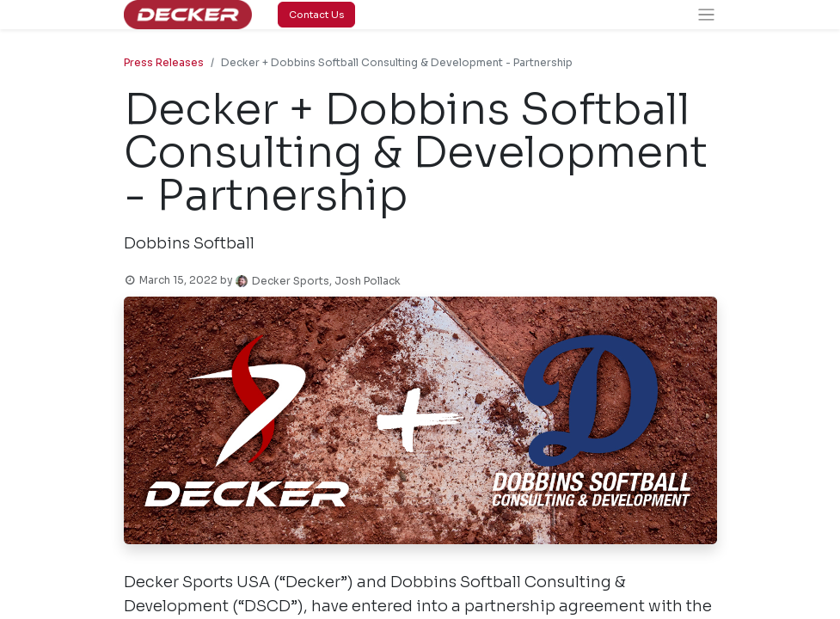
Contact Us (316, 15)
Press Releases (164, 62)
